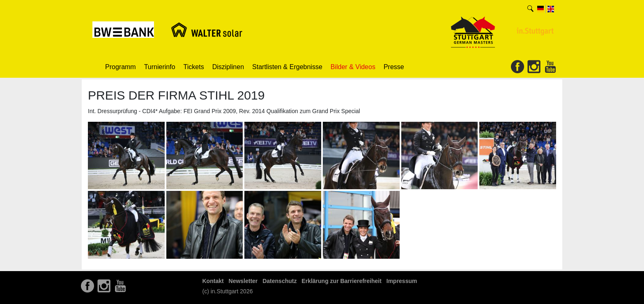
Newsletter (243, 281)
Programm (121, 67)
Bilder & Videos (353, 67)
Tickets (194, 67)
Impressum (402, 281)
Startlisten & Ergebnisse (287, 67)
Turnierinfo (160, 67)
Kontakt (213, 281)
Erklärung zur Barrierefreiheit (342, 281)
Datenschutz (279, 281)
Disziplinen (228, 67)
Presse (394, 67)
